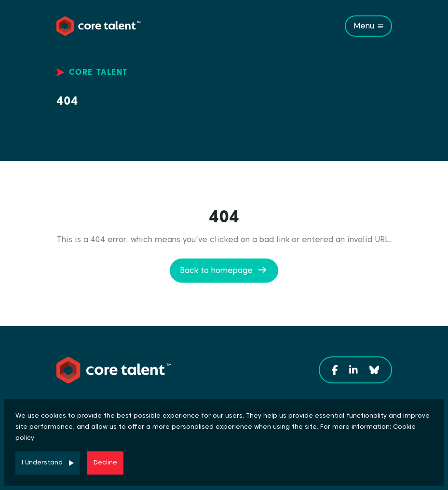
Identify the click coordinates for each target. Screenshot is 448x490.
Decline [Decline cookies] (105, 462)
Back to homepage (216, 270)
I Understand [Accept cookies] (42, 462)
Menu (364, 26)
